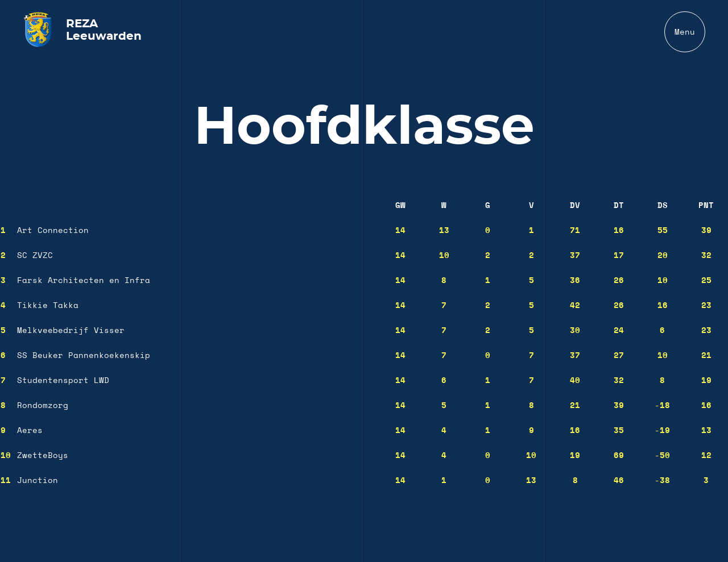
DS (663, 206)
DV (575, 206)
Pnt (706, 206)
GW (400, 206)
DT (619, 206)
